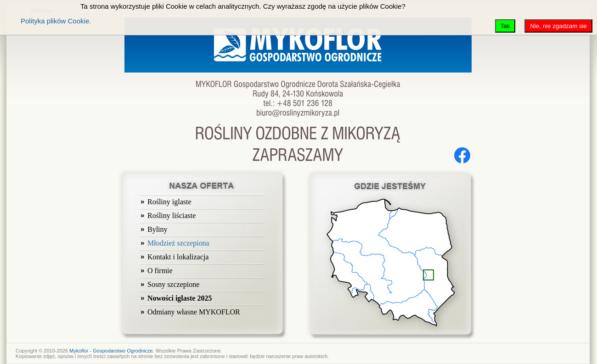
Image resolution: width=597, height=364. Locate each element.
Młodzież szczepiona (178, 243)
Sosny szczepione (173, 284)
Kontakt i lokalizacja (178, 257)
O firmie (160, 271)
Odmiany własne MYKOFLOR (194, 312)
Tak (505, 26)
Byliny (158, 229)
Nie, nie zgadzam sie (558, 26)
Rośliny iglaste (169, 202)
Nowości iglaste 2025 (180, 298)
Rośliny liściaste (172, 216)
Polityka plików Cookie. (56, 21)
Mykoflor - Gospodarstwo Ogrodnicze (111, 351)
